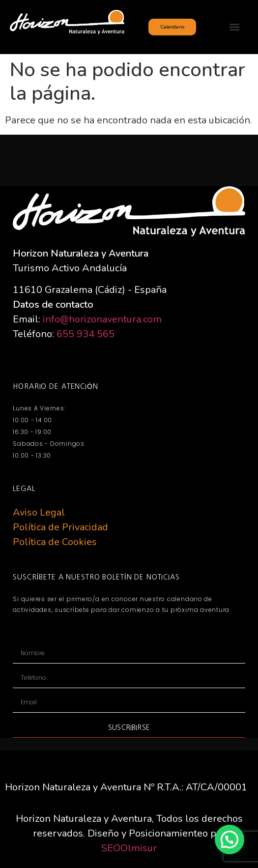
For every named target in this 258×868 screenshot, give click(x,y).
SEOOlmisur (129, 848)
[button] (235, 27)
